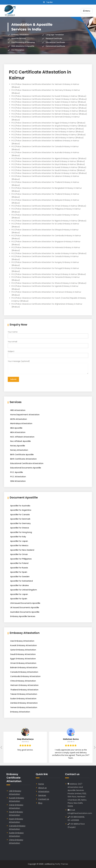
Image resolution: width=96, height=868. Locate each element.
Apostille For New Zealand (22, 550)
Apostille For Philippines (21, 559)
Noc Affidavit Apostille (20, 441)
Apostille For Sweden (20, 576)
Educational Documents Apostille (26, 468)
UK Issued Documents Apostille (25, 607)
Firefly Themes (62, 864)
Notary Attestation (19, 450)
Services (42, 795)
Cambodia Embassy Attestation (25, 676)
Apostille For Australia (20, 505)
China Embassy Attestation (23, 681)
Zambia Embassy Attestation (24, 703)
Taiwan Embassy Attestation (24, 694)
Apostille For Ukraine (19, 585)
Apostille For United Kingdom (24, 590)
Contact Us (44, 799)
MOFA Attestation (19, 419)
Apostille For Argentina (21, 510)
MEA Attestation (18, 432)
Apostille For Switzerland (21, 581)
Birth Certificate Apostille (22, 454)
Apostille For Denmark (20, 519)
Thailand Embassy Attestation (24, 689)
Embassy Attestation (20, 712)
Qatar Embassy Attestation (23, 650)
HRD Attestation (18, 410)
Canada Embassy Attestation (24, 672)
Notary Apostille (18, 445)
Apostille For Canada (20, 514)
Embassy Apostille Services (23, 616)
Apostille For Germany (20, 523)
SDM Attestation (18, 481)
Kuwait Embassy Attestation (23, 645)
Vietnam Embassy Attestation (24, 685)
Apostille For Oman (19, 554)
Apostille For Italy (18, 536)
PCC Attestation (18, 476)
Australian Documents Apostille (25, 612)
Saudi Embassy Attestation (23, 654)
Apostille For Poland (19, 563)
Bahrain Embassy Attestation (24, 667)
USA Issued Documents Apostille (25, 603)
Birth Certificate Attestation (23, 459)
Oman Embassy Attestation (23, 663)
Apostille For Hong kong (21, 532)
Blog (40, 803)
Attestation (44, 791)
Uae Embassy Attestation (22, 641)
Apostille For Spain (19, 572)
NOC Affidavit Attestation (22, 436)
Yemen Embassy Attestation (24, 707)
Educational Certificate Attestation (27, 463)
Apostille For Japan (19, 541)
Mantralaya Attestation (21, 423)
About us (42, 787)
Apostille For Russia (19, 567)
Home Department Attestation (25, 414)
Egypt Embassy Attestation (23, 658)
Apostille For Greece (20, 528)
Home (41, 784)
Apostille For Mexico (19, 545)
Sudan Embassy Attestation (23, 698)
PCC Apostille (17, 472)
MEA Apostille (16, 428)
